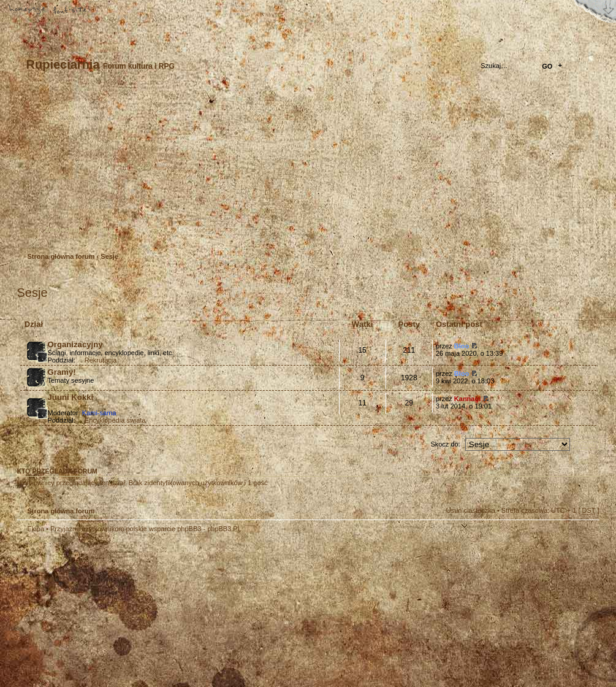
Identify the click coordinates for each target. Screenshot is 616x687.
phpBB (155, 610)
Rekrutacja (101, 360)
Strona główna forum (307, 169)
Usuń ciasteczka (471, 510)
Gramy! (62, 372)
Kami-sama (99, 413)
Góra (584, 537)
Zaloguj (101, 229)
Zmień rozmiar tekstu (70, 10)
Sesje (109, 256)
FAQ (113, 10)
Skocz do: (445, 444)
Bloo (462, 346)
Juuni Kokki (71, 397)
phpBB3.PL (224, 529)
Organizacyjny (75, 344)
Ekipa (36, 529)
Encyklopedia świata (115, 420)
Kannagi (467, 399)
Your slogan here (210, 612)
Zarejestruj (63, 229)
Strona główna (28, 10)
